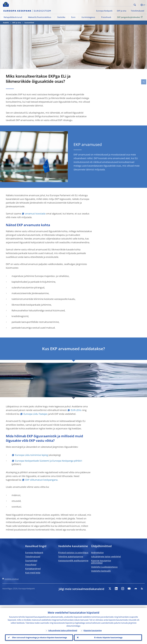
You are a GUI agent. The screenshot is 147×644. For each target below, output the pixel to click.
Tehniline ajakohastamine (71, 557)
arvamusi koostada (35, 214)
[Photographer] (145, 67)
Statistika (61, 17)
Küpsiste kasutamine (93, 628)
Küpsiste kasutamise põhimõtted (101, 562)
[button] (138, 5)
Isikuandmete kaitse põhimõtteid (63, 628)
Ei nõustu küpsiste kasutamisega (108, 636)
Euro (73, 17)
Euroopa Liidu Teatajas (36, 414)
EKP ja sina (122, 11)
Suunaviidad (29, 23)
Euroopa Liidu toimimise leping (32, 455)
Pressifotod (31, 565)
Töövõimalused (137, 11)
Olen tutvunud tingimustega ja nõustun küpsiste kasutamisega (39, 636)
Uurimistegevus (88, 17)
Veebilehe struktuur (12, 579)
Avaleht (6, 23)
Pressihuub (106, 17)
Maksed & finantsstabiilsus (40, 17)
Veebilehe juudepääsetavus (104, 567)
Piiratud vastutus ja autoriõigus (73, 553)
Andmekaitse (97, 553)
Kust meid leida (33, 573)
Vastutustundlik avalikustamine (73, 561)
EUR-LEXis (76, 410)
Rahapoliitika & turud (13, 17)
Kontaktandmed (33, 569)
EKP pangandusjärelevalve (130, 17)
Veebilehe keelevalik (101, 571)
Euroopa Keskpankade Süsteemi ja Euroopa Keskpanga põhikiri (49, 461)
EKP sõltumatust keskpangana (41, 480)
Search (135, 5)
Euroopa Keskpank (104, 11)
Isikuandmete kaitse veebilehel (106, 557)
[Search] (121, 5)
